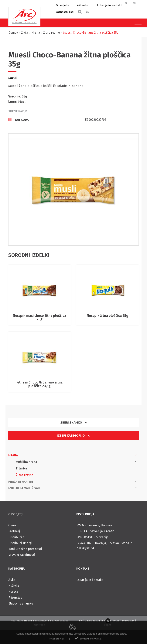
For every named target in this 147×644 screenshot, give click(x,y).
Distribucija (16, 537)
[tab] (57, 120)
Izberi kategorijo (73, 436)
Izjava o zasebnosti (22, 555)
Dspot (108, 625)
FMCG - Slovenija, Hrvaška (94, 525)
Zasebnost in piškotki (98, 621)
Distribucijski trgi (20, 543)
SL (126, 3)
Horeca (13, 592)
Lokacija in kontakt (109, 5)
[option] (73, 189)
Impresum (128, 621)
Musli (12, 78)
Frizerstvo (15, 598)
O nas (12, 525)
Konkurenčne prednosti (25, 549)
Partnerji (14, 531)
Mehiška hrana (76, 462)
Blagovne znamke (21, 603)
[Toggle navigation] (137, 23)
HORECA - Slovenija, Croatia (95, 531)
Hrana (72, 455)
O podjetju (63, 5)
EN (134, 3)
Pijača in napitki (72, 481)
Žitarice (22, 468)
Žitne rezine (25, 475)
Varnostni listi (65, 12)
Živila (12, 580)
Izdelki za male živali (72, 488)
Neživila (14, 586)
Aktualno (83, 5)
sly (81, 621)
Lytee (116, 621)
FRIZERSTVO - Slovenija (92, 537)
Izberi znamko (73, 423)
